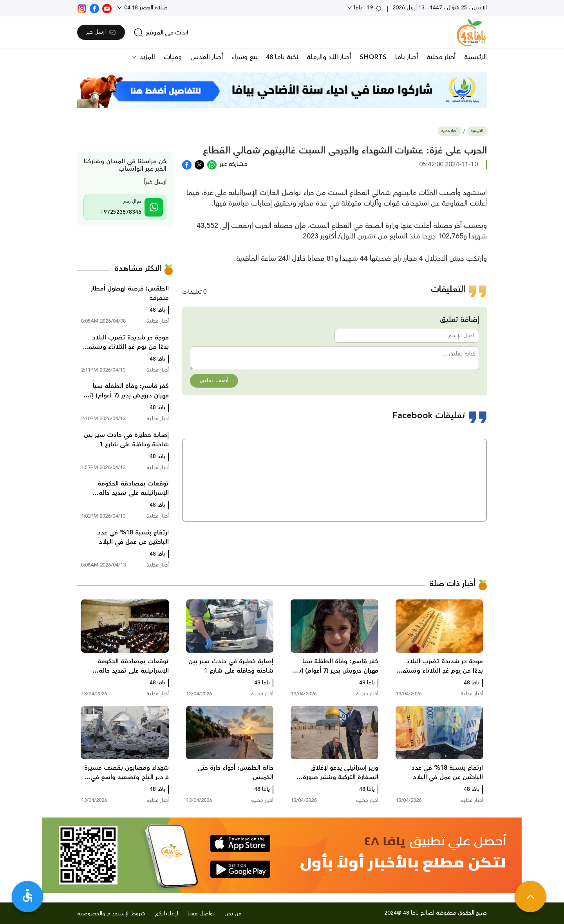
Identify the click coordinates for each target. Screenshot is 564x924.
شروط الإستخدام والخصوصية (111, 914)
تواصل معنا (201, 914)
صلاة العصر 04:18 (145, 8)
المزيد (146, 57)
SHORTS (373, 57)
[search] (161, 32)
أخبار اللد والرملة (329, 57)
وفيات (173, 57)
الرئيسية (475, 57)
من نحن (233, 914)
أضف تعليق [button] (214, 381)
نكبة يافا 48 (282, 57)
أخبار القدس (207, 57)
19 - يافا (368, 8)
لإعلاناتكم (166, 914)
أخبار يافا (407, 57)
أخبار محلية (441, 57)
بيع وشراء (244, 57)
